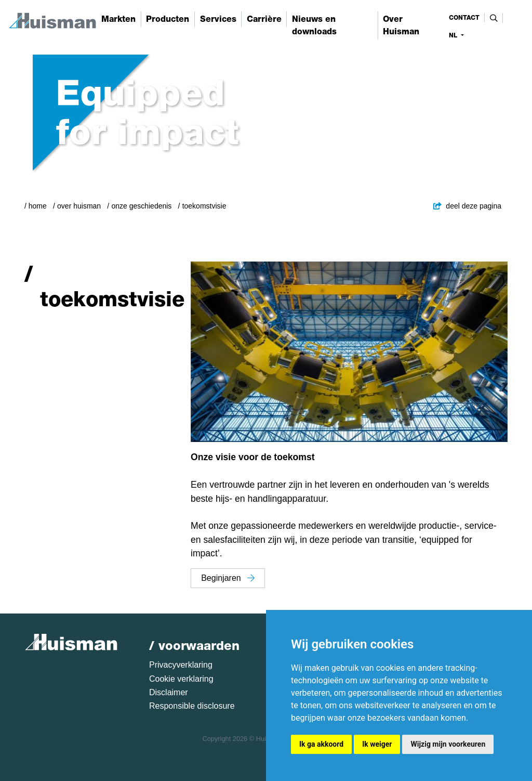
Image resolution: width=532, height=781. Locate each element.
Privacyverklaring (181, 665)
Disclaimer (169, 692)
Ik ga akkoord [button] (321, 744)
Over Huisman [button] (401, 25)
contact (464, 18)
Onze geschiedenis (141, 206)
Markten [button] (118, 19)
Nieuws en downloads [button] (314, 25)
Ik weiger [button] (377, 744)
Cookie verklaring (181, 679)
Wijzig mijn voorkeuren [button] (448, 744)
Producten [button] (168, 19)
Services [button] (218, 19)
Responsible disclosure (192, 706)
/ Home (36, 206)
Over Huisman (79, 206)
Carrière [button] (264, 19)
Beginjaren (228, 578)
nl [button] (454, 35)
